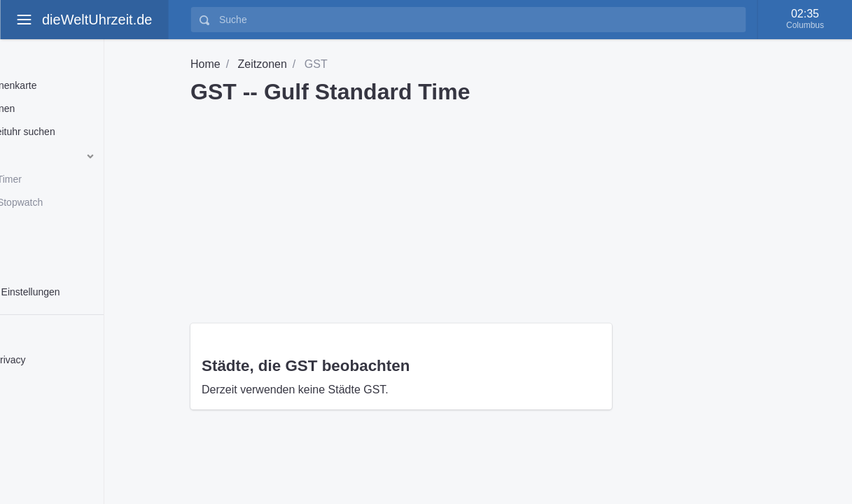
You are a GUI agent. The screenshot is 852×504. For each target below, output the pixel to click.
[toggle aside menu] (24, 20)
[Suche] (478, 20)
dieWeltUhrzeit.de (97, 20)
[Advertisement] (510, 209)
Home (205, 64)
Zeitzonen (263, 64)
